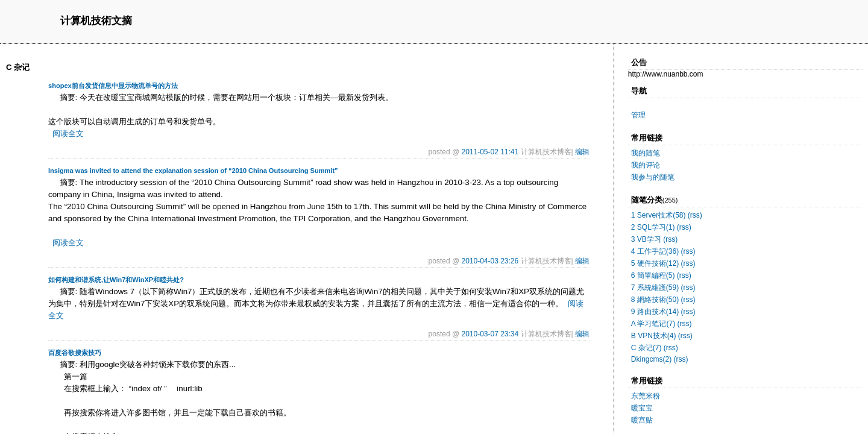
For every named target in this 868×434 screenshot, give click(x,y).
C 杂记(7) (646, 348)
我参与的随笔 (653, 177)
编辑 (582, 152)
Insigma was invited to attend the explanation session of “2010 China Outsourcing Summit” (193, 171)
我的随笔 (646, 153)
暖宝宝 (642, 408)
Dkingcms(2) (651, 359)
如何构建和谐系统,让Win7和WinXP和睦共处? (116, 280)
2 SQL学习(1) (653, 227)
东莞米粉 (646, 396)
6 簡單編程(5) (653, 275)
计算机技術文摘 (96, 21)
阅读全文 (68, 134)
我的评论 (646, 165)
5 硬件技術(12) (655, 263)
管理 (638, 115)
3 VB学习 (646, 239)
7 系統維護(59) (655, 288)
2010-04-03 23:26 (490, 261)
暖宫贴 (642, 420)
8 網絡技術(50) (655, 300)
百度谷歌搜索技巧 (75, 353)
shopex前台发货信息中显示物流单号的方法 (113, 86)
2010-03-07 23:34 (490, 334)
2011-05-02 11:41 (490, 152)
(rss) (695, 215)
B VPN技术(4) (654, 336)
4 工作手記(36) (655, 251)
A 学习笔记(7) (653, 324)
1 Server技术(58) (659, 215)
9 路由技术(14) (655, 312)
